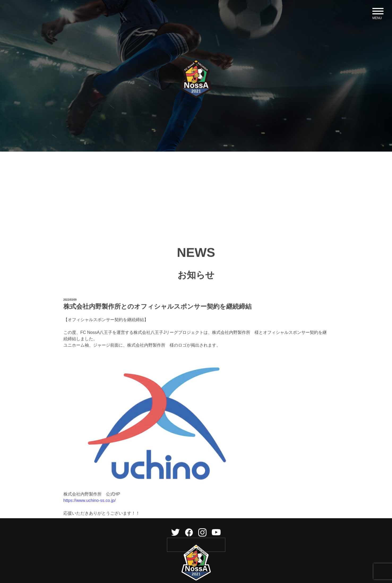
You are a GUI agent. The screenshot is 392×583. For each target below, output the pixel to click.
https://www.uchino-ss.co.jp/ (90, 522)
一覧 (196, 566)
